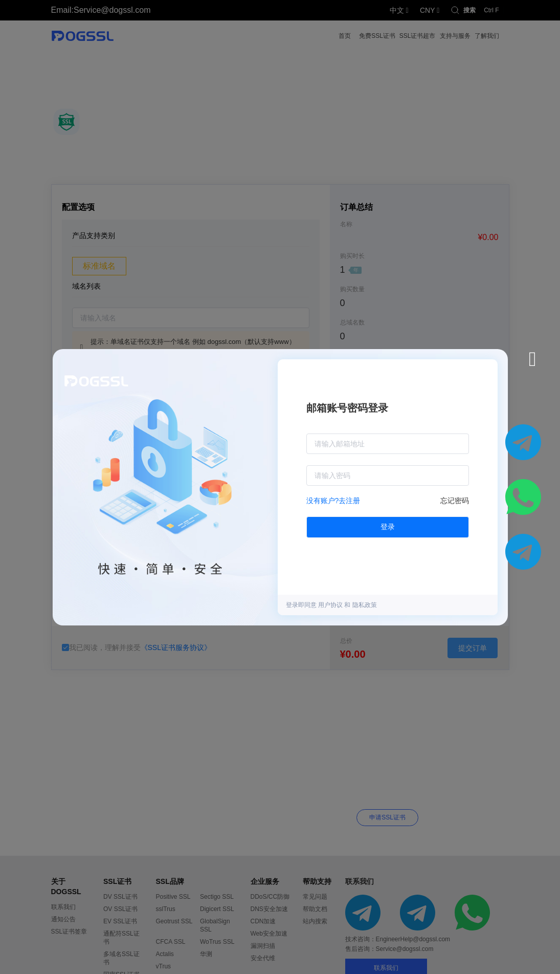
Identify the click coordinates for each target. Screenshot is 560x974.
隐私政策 (365, 605)
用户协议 (331, 605)
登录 (388, 527)
